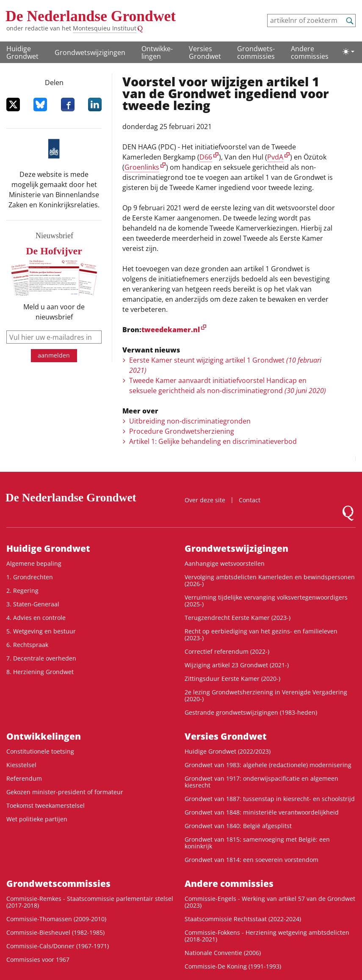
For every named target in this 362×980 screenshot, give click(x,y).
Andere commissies (310, 52)
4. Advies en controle (36, 618)
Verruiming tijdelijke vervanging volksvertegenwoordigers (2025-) (266, 601)
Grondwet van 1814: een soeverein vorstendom (251, 860)
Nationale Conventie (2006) (223, 953)
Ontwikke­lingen (157, 52)
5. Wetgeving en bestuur (41, 631)
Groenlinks (142, 167)
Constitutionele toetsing (40, 751)
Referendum (24, 778)
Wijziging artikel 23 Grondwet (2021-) (237, 665)
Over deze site (205, 500)
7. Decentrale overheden (41, 658)
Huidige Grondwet (22, 52)
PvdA (275, 157)
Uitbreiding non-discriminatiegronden (190, 421)
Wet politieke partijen (37, 819)
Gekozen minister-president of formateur (65, 792)
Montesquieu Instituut (105, 28)
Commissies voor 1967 (38, 959)
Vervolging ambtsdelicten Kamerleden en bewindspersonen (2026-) (270, 580)
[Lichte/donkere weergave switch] (348, 52)
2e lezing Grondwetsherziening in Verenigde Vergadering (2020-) (266, 695)
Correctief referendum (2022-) (227, 651)
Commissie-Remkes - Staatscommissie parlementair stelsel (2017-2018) (90, 902)
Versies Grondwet (205, 52)
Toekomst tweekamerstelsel (46, 805)
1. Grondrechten (30, 577)
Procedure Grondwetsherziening (182, 431)
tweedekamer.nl (171, 330)
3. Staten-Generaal (33, 604)
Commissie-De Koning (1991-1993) (233, 966)
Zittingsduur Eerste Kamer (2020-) (232, 679)
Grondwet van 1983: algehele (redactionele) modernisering (268, 765)
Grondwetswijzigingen (90, 52)
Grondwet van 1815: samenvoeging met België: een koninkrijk (257, 843)
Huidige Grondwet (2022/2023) (228, 751)
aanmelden (54, 355)
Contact (250, 500)
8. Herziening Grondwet (40, 672)
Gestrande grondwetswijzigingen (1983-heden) (251, 712)
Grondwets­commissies (256, 52)
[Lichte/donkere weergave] (348, 52)
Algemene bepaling (34, 563)
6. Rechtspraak (27, 645)
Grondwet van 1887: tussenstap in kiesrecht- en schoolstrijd (270, 799)
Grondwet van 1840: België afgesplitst (238, 826)
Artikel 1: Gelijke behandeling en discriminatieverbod (213, 441)
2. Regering (22, 590)
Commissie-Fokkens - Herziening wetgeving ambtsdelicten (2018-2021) (267, 936)
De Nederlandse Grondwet (91, 16)
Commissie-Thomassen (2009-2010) (56, 919)
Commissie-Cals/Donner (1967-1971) (58, 946)
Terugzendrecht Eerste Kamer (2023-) (238, 618)
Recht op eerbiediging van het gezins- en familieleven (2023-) (261, 635)
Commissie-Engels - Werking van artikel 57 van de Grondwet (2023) (270, 902)
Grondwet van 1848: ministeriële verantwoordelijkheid (262, 812)
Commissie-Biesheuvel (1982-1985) (55, 932)
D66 (206, 157)
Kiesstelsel (21, 765)
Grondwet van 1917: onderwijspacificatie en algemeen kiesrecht (261, 782)
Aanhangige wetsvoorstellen (225, 563)
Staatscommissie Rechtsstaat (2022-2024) (243, 919)
